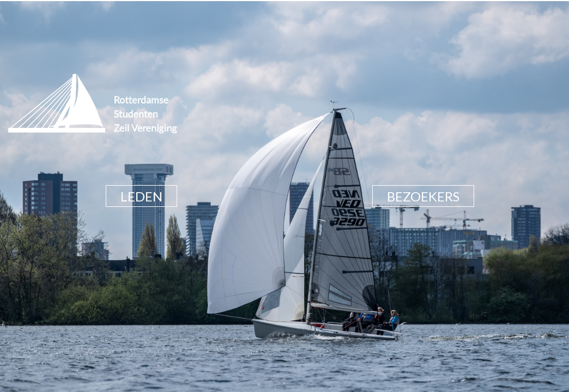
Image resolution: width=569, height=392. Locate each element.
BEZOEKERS (423, 196)
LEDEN (141, 196)
